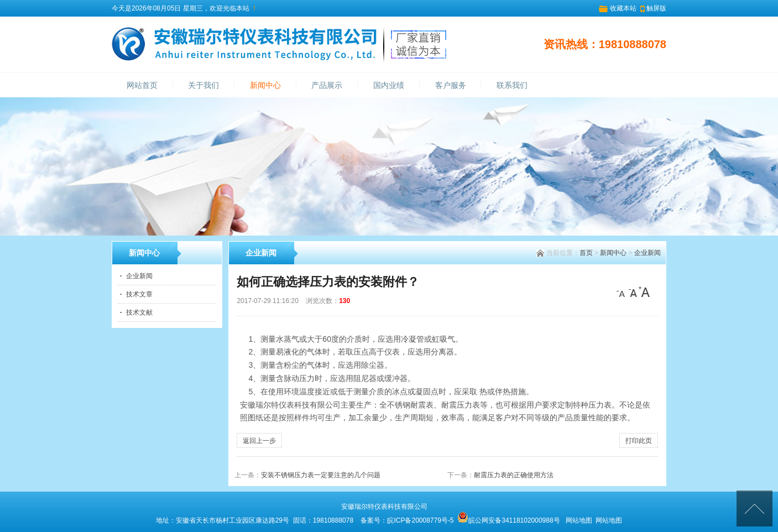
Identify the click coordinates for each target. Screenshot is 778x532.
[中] (633, 292)
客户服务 (451, 85)
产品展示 (327, 85)
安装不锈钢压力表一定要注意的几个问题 (321, 475)
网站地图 (579, 520)
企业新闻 (648, 253)
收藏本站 (623, 8)
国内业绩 (389, 85)
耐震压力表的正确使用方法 (514, 475)
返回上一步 (259, 441)
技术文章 (139, 294)
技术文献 (139, 312)
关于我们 (203, 85)
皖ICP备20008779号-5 (420, 520)
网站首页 (142, 85)
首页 (586, 253)
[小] (622, 292)
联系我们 (512, 85)
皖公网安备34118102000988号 (514, 520)
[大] (644, 292)
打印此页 (639, 441)
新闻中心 (265, 85)
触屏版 (656, 8)
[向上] (754, 508)
